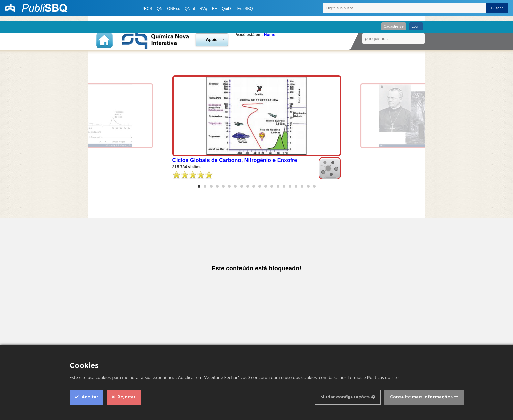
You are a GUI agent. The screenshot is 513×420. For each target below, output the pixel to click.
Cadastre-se (394, 26)
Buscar (497, 8)
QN (160, 9)
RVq (203, 9)
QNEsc (173, 9)
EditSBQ (245, 9)
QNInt (190, 9)
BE (215, 9)
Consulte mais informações (421, 397)
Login (416, 26)
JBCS (147, 9)
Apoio (212, 40)
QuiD (227, 9)
